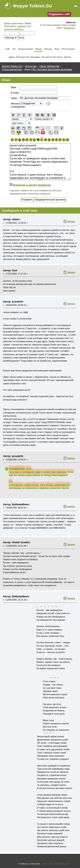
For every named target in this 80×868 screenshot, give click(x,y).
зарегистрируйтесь (14, 29)
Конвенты (69, 28)
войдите (22, 26)
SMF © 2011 (48, 864)
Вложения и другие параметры (32, 185)
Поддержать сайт (59, 14)
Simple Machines (62, 864)
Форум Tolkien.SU (33, 6)
